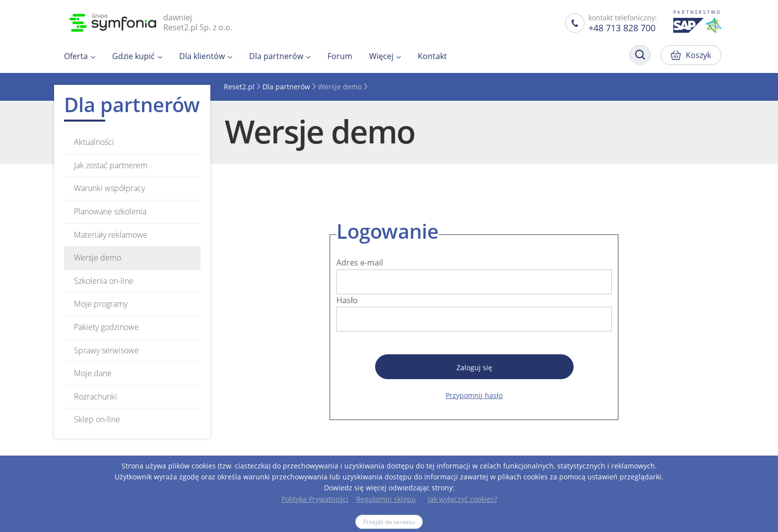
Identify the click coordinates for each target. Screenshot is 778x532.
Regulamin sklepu (386, 499)
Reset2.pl (239, 87)
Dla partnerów (286, 87)
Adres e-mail (360, 263)
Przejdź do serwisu (389, 522)
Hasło (347, 300)
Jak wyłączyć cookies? (462, 499)
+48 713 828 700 (622, 28)
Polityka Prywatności (315, 499)
